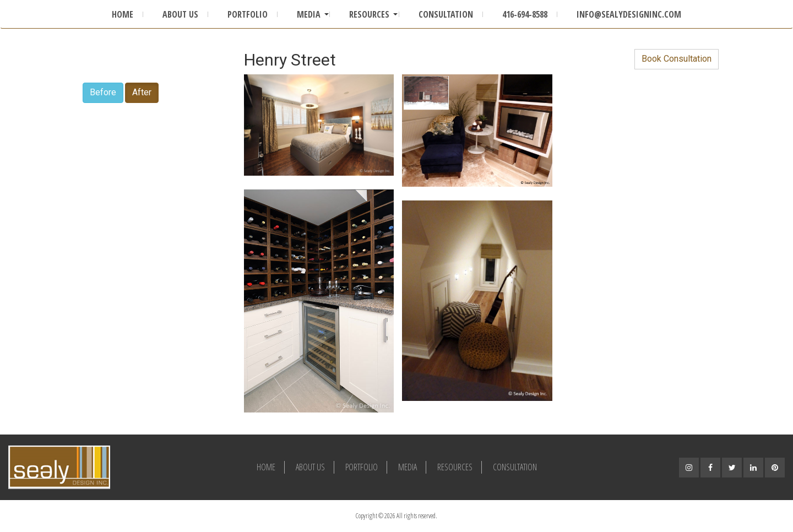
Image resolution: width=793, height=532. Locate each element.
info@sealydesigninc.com (629, 14)
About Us (180, 14)
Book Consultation (677, 59)
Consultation (446, 14)
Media (309, 14)
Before (103, 92)
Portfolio (248, 14)
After (142, 92)
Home (123, 14)
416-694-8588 (525, 14)
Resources (369, 14)
